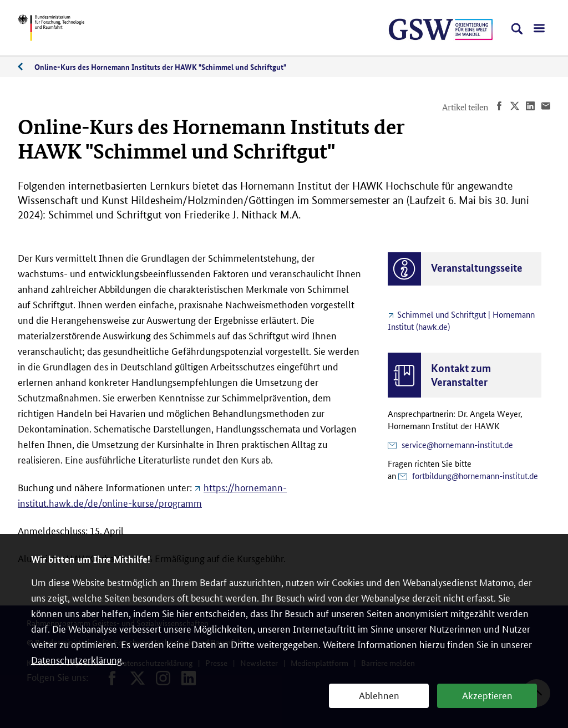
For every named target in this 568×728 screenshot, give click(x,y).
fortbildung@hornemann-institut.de (475, 475)
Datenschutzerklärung (77, 659)
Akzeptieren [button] (487, 695)
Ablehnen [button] (379, 695)
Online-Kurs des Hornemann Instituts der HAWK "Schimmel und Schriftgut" (160, 67)
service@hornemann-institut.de (457, 444)
